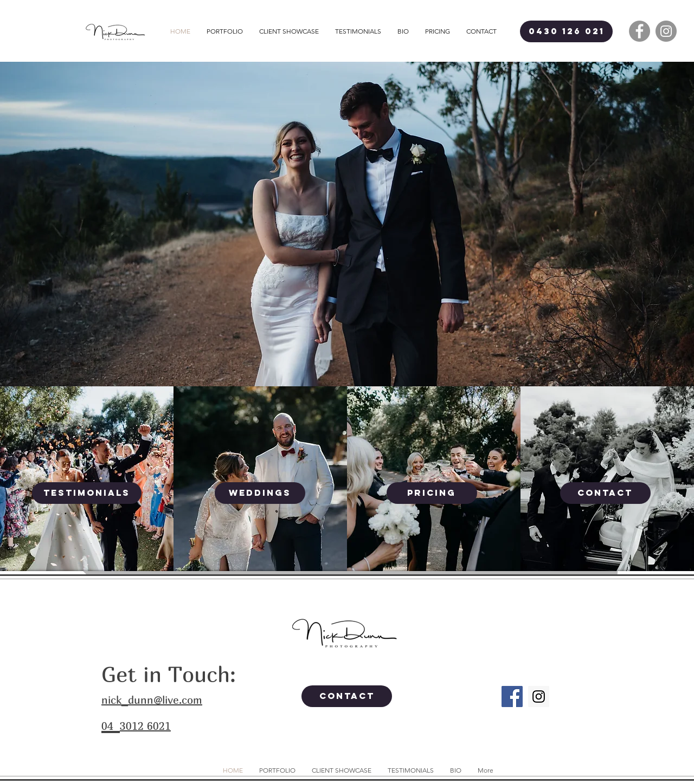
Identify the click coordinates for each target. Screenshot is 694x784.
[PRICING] (432, 493)
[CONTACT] (605, 493)
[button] (225, 31)
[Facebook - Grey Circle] (640, 31)
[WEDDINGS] (260, 493)
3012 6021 (145, 726)
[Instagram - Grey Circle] (666, 31)
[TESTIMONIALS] (87, 493)
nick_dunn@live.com (152, 700)
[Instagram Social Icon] (539, 696)
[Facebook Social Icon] (512, 696)
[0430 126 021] (566, 31)
